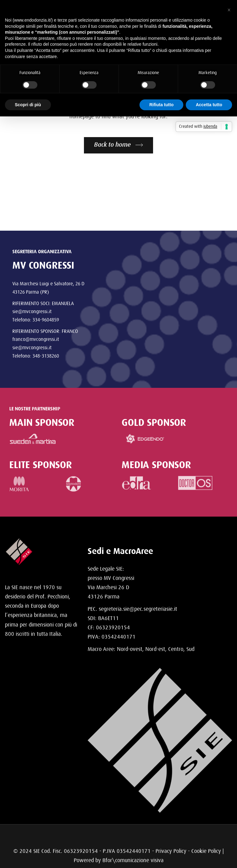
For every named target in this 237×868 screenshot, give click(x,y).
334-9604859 (46, 320)
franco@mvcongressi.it (36, 339)
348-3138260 (46, 356)
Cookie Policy (206, 851)
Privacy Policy (171, 851)
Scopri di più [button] (28, 105)
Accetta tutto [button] (209, 105)
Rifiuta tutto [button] (162, 105)
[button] (229, 10)
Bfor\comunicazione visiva (133, 860)
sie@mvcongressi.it (32, 311)
